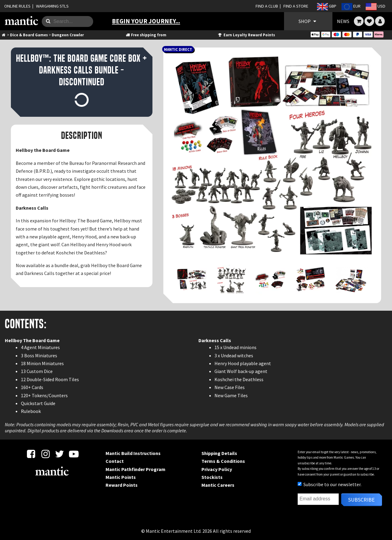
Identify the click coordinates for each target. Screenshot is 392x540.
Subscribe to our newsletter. (330, 484)
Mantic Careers (218, 485)
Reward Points (122, 485)
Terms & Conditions (223, 461)
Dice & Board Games (29, 35)
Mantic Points (121, 477)
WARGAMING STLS (52, 6)
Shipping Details (219, 453)
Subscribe (361, 500)
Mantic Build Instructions (133, 453)
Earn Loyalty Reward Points (246, 35)
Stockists (212, 477)
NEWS (343, 21)
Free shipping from (146, 35)
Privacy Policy (217, 469)
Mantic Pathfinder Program (136, 469)
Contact (115, 461)
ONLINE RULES (17, 6)
